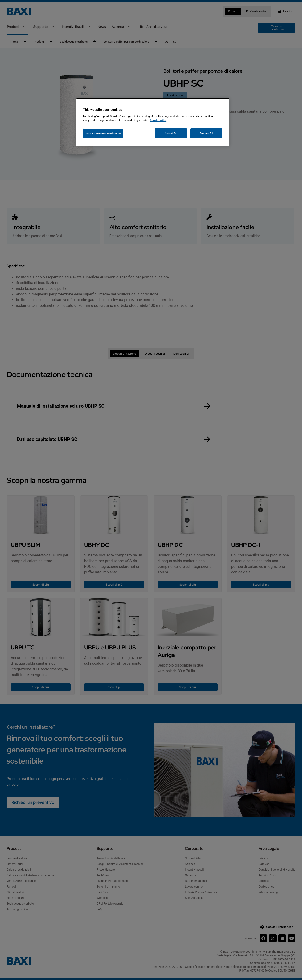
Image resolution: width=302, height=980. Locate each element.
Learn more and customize (103, 133)
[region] (153, 122)
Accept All (206, 133)
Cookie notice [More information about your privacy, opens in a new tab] (158, 120)
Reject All (171, 133)
